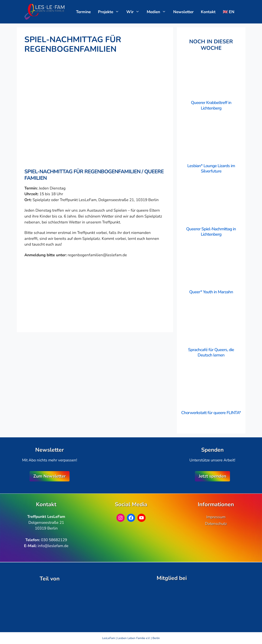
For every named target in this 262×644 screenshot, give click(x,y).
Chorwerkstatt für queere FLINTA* (211, 413)
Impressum (216, 517)
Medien (158, 12)
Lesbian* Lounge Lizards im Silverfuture (211, 169)
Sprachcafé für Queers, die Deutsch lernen (211, 353)
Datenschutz (216, 524)
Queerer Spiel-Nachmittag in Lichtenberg (211, 232)
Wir (135, 12)
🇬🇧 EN (229, 12)
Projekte (110, 12)
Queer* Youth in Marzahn (211, 292)
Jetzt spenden (212, 476)
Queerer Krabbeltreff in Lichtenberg (211, 105)
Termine (83, 12)
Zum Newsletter (50, 476)
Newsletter (183, 12)
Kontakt (208, 12)
